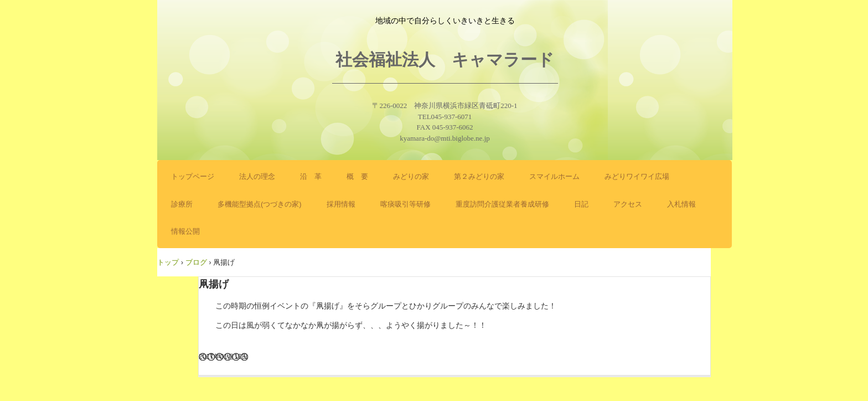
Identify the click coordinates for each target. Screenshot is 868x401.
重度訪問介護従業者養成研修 (502, 204)
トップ (168, 262)
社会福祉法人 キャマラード (445, 60)
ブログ (196, 262)
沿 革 (311, 176)
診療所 (182, 204)
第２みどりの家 (479, 176)
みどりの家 (411, 176)
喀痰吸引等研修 (405, 204)
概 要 (357, 176)
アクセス (628, 204)
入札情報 (681, 204)
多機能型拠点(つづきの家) (260, 204)
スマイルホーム (554, 176)
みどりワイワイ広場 (637, 176)
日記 (581, 204)
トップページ (193, 176)
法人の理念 (257, 176)
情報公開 (185, 231)
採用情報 (341, 204)
